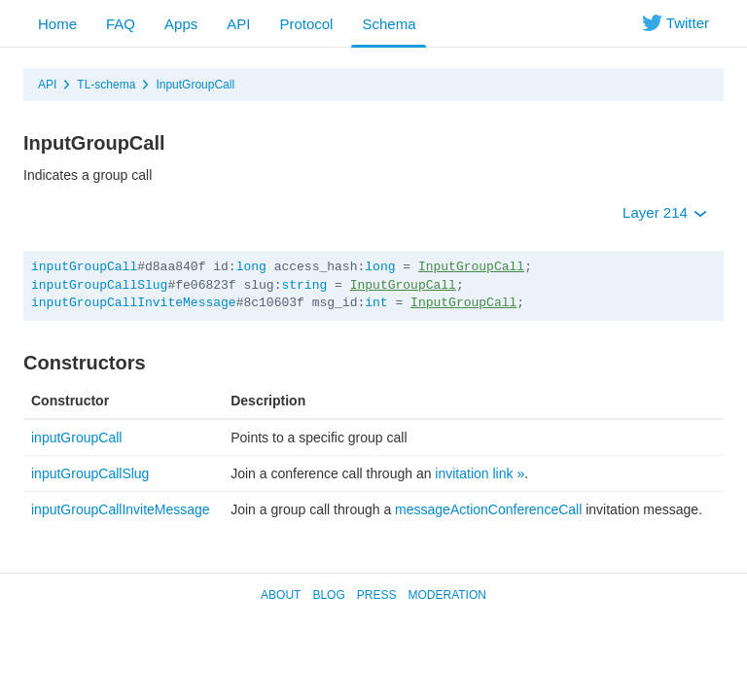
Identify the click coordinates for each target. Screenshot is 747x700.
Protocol (306, 24)
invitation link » (480, 473)
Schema (389, 24)
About (281, 595)
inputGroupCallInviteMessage (134, 303)
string (304, 285)
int (376, 303)
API (238, 24)
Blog (328, 595)
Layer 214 (665, 212)
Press (377, 595)
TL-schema (106, 85)
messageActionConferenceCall (488, 509)
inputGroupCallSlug (99, 285)
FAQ (121, 24)
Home (57, 24)
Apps (181, 24)
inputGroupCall (84, 267)
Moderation (446, 595)
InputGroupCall (195, 85)
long (251, 267)
